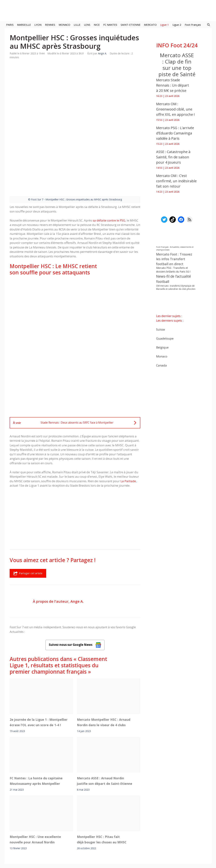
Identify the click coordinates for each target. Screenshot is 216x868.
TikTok (139, 826)
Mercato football (73, 826)
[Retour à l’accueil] (108, 10)
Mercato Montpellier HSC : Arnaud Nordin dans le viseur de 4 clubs (104, 679)
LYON (38, 25)
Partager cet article (28, 530)
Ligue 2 (177, 25)
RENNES (50, 25)
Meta (114, 826)
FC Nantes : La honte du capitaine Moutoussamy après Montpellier (36, 737)
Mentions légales (46, 835)
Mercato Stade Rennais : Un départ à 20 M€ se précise (173, 85)
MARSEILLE (24, 25)
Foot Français (193, 25)
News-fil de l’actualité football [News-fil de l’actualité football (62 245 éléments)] (174, 279)
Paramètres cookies (171, 826)
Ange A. (77, 558)
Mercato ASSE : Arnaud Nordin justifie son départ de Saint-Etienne (105, 737)
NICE (97, 25)
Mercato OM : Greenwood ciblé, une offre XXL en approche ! (175, 109)
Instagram (126, 826)
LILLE (77, 25)
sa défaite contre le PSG (109, 177)
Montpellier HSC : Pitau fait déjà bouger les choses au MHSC (102, 796)
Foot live (55, 826)
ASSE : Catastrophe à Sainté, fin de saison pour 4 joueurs (173, 157)
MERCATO (150, 25)
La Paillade (128, 437)
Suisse (161, 329)
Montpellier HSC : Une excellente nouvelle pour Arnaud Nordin (35, 796)
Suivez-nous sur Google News (75, 601)
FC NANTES (110, 25)
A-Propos (71, 835)
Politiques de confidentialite (119, 835)
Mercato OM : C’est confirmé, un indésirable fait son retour (176, 181)
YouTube (151, 826)
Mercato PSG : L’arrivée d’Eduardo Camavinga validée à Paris (175, 133)
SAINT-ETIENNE (131, 25)
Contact (89, 835)
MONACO (64, 25)
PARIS (10, 25)
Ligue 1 (165, 25)
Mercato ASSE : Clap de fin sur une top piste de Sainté (177, 65)
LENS (87, 25)
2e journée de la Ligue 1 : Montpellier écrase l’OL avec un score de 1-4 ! (39, 679)
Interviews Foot (95, 826)
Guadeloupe (165, 338)
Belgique (162, 347)
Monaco (162, 356)
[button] (209, 25)
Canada (161, 365)
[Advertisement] (75, 262)
